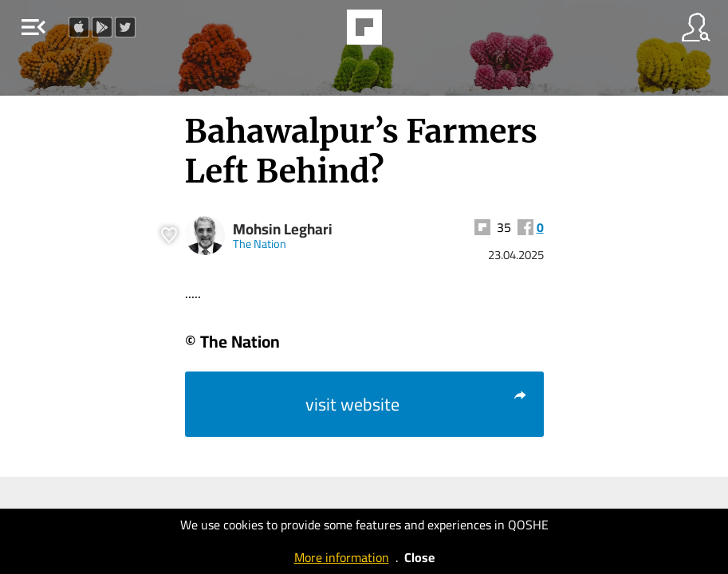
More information (342, 557)
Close (419, 557)
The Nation (260, 244)
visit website (417, 404)
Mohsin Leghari (283, 229)
